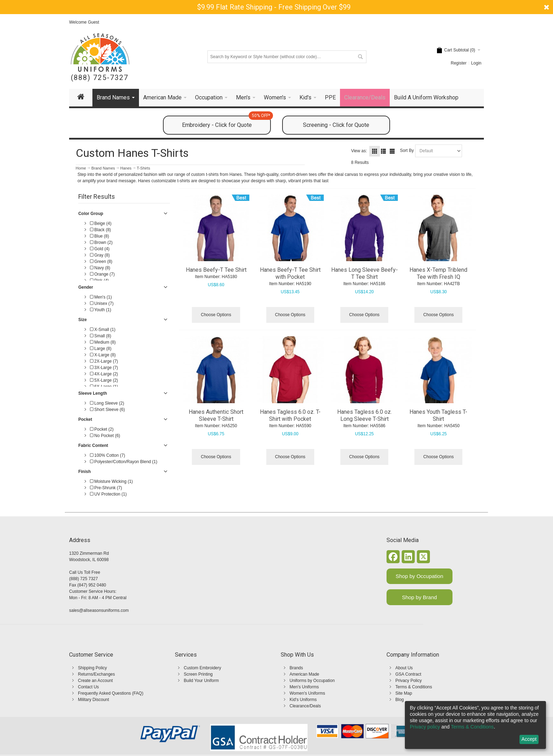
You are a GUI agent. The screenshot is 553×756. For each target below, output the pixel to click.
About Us (404, 668)
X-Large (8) (103, 355)
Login (476, 63)
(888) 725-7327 (100, 78)
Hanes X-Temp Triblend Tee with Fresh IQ (438, 273)
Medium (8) (103, 342)
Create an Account (95, 681)
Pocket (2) (102, 429)
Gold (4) (100, 249)
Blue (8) (99, 236)
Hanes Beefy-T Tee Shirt (216, 270)
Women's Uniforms (307, 693)
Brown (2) (101, 242)
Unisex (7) (102, 303)
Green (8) (101, 262)
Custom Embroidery (202, 668)
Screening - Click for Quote (336, 125)
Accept (529, 739)
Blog (400, 700)
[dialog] (475, 725)
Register (459, 63)
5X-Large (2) (104, 380)
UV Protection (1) (108, 494)
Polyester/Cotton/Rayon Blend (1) (124, 462)
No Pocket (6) (105, 436)
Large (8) (101, 349)
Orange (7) (102, 274)
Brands (296, 668)
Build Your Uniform (201, 681)
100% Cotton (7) (108, 455)
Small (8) (101, 336)
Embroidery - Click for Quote (226, 122)
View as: (359, 151)
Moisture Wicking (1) (111, 481)
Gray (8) (100, 255)
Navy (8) (100, 268)
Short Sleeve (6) (107, 410)
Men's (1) (101, 297)
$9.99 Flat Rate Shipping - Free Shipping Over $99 (274, 7)
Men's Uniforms (304, 687)
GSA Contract (408, 674)
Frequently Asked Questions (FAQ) (111, 693)
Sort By (407, 150)
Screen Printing (198, 674)
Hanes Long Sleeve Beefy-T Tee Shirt (364, 273)
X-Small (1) (103, 330)
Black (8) (101, 230)
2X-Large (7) (104, 361)
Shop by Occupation (420, 576)
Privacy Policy (409, 681)
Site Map (404, 693)
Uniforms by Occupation (312, 681)
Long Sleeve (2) (107, 403)
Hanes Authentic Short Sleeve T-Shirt (216, 415)
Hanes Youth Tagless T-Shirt (438, 415)
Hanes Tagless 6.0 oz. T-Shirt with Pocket (290, 415)
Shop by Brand (420, 597)
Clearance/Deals (305, 706)
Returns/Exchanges (96, 674)
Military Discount (93, 700)
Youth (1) (101, 310)
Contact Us (88, 687)
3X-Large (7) (104, 368)
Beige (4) (101, 223)
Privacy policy (425, 727)
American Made (304, 674)
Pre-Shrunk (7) (106, 488)
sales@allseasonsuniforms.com (99, 610)
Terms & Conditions (414, 687)
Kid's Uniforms (303, 700)
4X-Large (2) (104, 374)
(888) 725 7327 (83, 579)
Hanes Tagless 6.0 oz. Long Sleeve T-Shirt (364, 415)
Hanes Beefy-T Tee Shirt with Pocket (290, 273)
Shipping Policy (92, 668)
